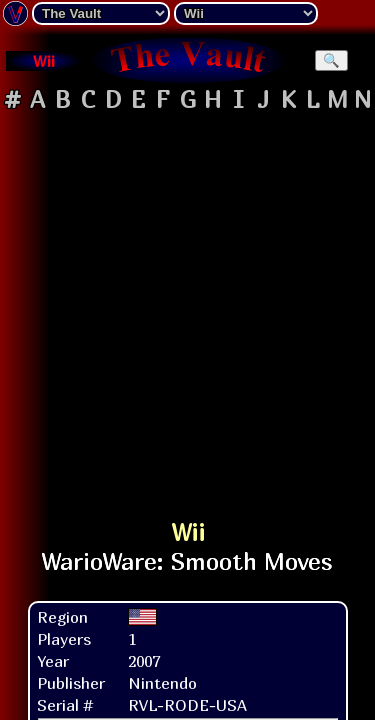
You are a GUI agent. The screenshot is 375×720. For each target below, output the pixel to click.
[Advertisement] (187, 306)
